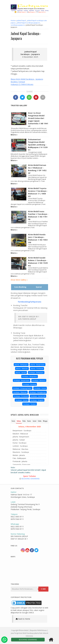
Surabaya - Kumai (40, 388)
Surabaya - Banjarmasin (22, 380)
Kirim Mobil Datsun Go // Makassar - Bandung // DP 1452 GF (37, 169)
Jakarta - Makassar (22, 368)
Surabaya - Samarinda (38, 396)
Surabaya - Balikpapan (36, 372)
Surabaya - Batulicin (39, 380)
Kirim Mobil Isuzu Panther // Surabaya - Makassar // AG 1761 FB (38, 215)
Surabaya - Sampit (22, 400)
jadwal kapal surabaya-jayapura (28, 23)
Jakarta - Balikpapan (21, 365)
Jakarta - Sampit (21, 372)
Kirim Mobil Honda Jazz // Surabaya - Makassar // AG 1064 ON (38, 238)
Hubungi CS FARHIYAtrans (22, 84)
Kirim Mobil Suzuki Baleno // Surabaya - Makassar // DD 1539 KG (38, 262)
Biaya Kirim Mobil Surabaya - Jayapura (27, 79)
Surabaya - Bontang (29, 384)
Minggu (45, 421)
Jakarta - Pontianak (37, 368)
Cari (43, 589)
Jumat (34, 421)
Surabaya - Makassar (20, 392)
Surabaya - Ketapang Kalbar (22, 388)
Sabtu (40, 421)
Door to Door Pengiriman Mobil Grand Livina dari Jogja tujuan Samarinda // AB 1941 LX (38, 119)
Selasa (19, 421)
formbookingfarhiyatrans (30, 302)
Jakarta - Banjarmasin (37, 365)
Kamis (29, 421)
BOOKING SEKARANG (31, 479)
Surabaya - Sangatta (37, 400)
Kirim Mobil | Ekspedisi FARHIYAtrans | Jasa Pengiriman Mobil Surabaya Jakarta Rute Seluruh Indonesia (30, 633)
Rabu (24, 421)
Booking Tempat (18, 82)
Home (13, 21)
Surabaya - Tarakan (30, 404)
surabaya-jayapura (18, 25)
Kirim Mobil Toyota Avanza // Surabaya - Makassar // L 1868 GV (38, 192)
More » (14, 135)
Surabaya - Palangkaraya (38, 392)
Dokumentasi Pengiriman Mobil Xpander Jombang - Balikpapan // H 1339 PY (38, 145)
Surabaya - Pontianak (21, 396)
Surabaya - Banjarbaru (30, 376)
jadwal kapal (21, 21)
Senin (13, 421)
